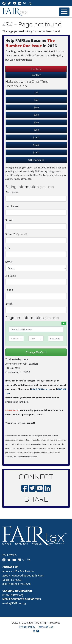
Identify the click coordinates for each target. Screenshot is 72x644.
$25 (36, 92)
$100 (36, 107)
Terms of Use (45, 627)
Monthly (36, 75)
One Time (36, 69)
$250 (36, 115)
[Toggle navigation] (64, 12)
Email (9, 304)
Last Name (12, 206)
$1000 (36, 137)
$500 (36, 122)
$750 (36, 130)
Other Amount (36, 160)
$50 (36, 100)
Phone (9, 290)
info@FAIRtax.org (41, 389)
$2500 (36, 152)
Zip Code (11, 276)
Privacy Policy (27, 627)
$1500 (36, 145)
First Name (12, 192)
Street (9, 220)
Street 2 (16, 234)
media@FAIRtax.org (14, 603)
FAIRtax (15, 12)
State (9, 262)
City (8, 248)
